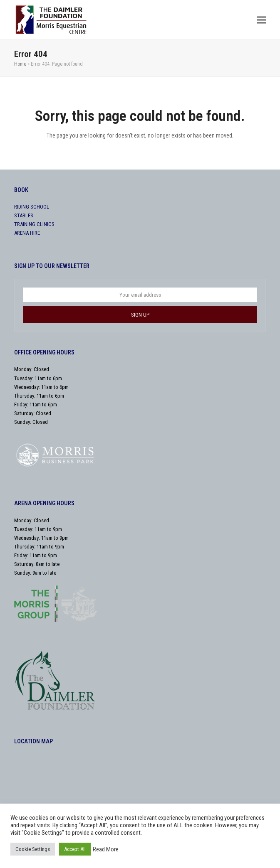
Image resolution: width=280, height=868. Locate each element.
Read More (106, 849)
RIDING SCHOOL (32, 207)
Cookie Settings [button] (33, 849)
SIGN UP (140, 315)
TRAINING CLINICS (34, 224)
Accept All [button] (75, 849)
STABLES (24, 215)
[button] (261, 20)
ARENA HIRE (27, 233)
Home (20, 64)
